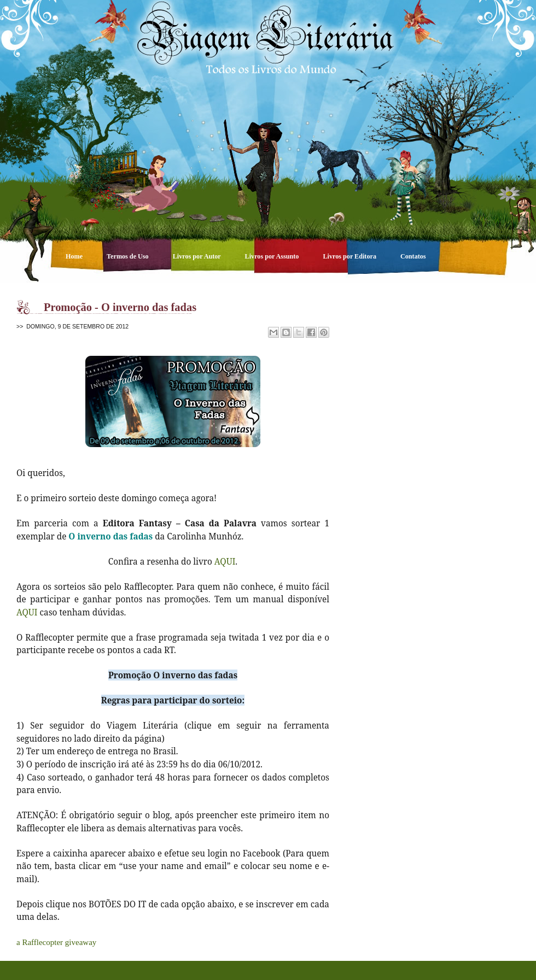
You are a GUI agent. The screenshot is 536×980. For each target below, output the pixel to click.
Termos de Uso (129, 256)
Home (75, 256)
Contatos (413, 256)
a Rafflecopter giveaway (56, 942)
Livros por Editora (350, 256)
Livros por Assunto (273, 256)
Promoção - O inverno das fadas (120, 307)
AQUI (225, 561)
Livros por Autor (198, 256)
